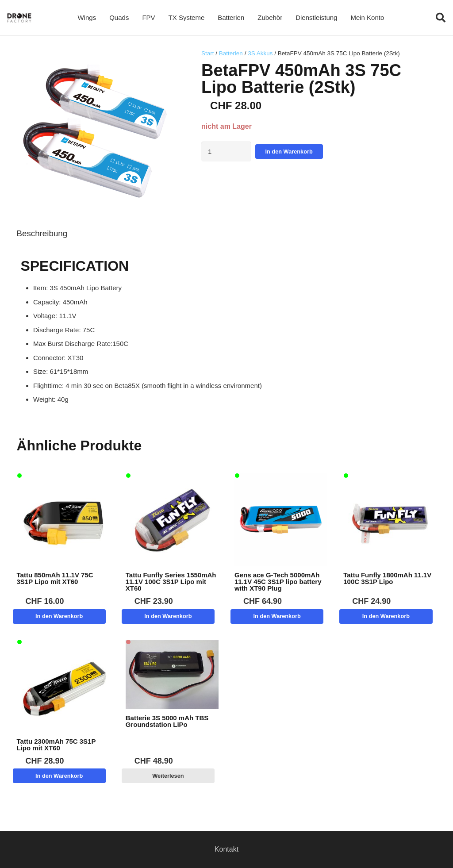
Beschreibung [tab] (42, 233)
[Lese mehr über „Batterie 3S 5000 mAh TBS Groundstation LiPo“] (168, 776)
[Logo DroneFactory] (19, 18)
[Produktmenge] (226, 152)
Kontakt (226, 849)
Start (208, 53)
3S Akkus (260, 53)
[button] (441, 18)
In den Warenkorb (289, 152)
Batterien (231, 53)
